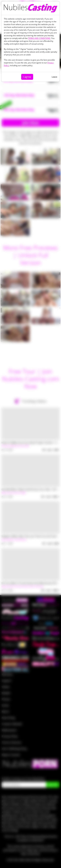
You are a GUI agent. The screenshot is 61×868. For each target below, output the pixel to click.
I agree (27, 77)
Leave (54, 77)
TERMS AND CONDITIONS (39, 38)
